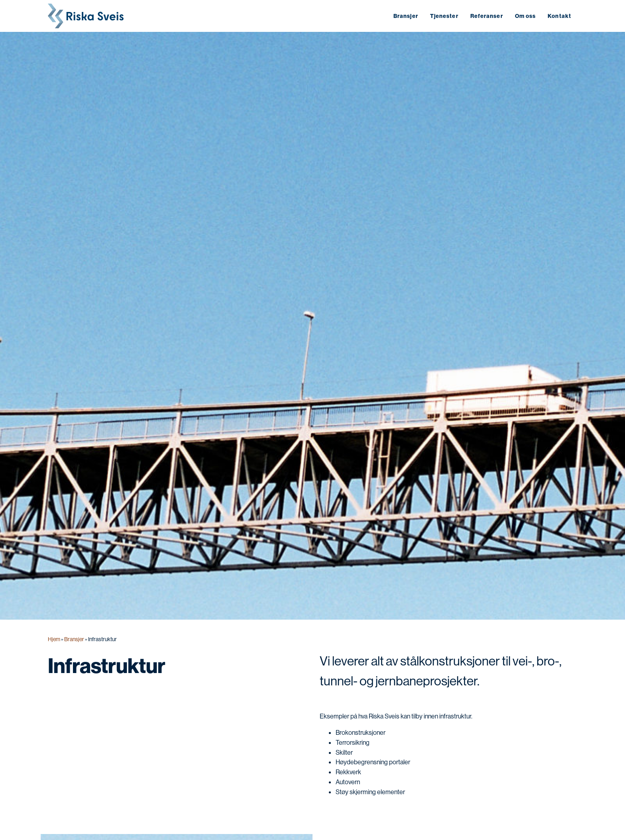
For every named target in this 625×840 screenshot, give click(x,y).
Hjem (54, 639)
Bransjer (74, 639)
